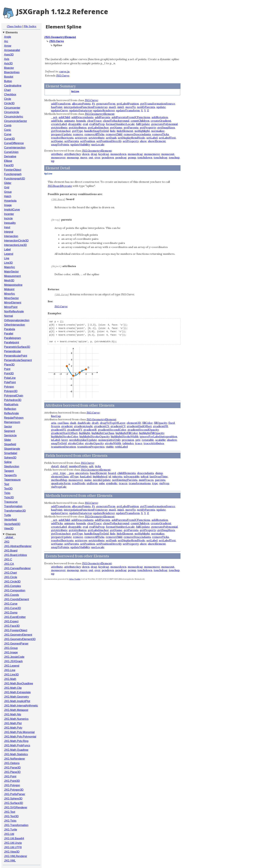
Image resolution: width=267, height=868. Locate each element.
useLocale (98, 144)
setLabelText (167, 138)
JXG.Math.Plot (13, 723)
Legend (9, 254)
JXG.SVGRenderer (16, 807)
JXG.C (8, 559)
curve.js (64, 71)
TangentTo (10, 475)
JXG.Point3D (12, 781)
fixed (172, 423)
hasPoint (57, 107)
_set (54, 117)
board (112, 473)
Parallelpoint (12, 342)
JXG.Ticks (10, 821)
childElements (127, 473)
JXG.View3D (12, 852)
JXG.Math (10, 679)
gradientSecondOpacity (143, 430)
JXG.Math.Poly (13, 728)
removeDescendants (137, 134)
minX (121, 107)
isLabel (56, 440)
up (53, 161)
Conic (8, 130)
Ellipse (8, 161)
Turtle (7, 515)
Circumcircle (12, 112)
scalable (160, 440)
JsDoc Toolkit (75, 579)
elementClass (60, 476)
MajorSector (11, 272)
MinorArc (10, 294)
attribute (57, 154)
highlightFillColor (127, 433)
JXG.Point (10, 776)
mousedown (118, 154)
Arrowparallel (12, 50)
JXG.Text (10, 812)
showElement (157, 141)
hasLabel (86, 476)
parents (160, 480)
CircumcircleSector (15, 121)
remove (78, 134)
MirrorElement (13, 303)
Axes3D (9, 55)
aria (54, 423)
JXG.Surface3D (14, 803)
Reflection (10, 409)
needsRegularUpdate (83, 440)
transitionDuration (64, 447)
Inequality (10, 223)
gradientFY (75, 430)
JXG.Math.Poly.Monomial (19, 732)
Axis (7, 59)
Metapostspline (13, 285)
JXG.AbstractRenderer (18, 546)
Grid (7, 187)
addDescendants (82, 117)
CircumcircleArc (14, 117)
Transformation (13, 506)
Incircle (8, 218)
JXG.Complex (13, 586)
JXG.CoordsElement (17, 599)
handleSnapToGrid (96, 131)
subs (102, 483)
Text (7, 484)
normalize (158, 131)
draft (95, 423)
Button (8, 81)
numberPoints (78, 466)
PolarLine (10, 378)
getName (116, 127)
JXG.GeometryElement (18, 635)
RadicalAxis (11, 404)
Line (7, 258)
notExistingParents (125, 480)
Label (7, 249)
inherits (117, 476)
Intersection (11, 236)
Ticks (7, 493)
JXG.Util (9, 834)
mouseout (168, 154)
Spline (8, 462)
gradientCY (118, 426)
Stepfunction (12, 466)
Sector (8, 427)
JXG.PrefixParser (15, 794)
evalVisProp (97, 124)
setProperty (131, 141)
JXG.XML (10, 861)
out (91, 157)
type (155, 483)
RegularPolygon (14, 418)
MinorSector (11, 298)
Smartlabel (11, 453)
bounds (81, 121)
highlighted (100, 476)
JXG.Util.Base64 (14, 838)
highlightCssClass (103, 433)
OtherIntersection (15, 325)
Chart (7, 90)
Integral (9, 232)
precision (128, 440)
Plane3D (9, 365)
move (84, 157)
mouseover (58, 157)
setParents (72, 141)
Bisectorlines (12, 72)
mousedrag (135, 154)
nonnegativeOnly (109, 440)
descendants (146, 473)
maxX (112, 107)
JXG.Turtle (11, 830)
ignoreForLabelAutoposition (158, 436)
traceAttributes (154, 443)
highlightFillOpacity (152, 433)
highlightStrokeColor (65, 436)
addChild (64, 117)
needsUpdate (102, 480)
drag (94, 154)
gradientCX (102, 426)
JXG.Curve (11, 604)
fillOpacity (160, 423)
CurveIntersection (15, 148)
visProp (164, 483)
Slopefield (10, 444)
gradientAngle (83, 426)
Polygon (9, 387)
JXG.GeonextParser (16, 644)
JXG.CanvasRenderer (17, 568)
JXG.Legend (12, 666)
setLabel (152, 138)
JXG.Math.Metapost (16, 710)
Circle (8, 99)
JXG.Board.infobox (15, 555)
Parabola (10, 329)
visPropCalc (59, 487)
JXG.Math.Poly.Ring (16, 741)
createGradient (161, 121)
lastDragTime (159, 476)
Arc (6, 41)
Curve (8, 134)
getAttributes (78, 127)
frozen (56, 426)
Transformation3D (15, 511)
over (97, 157)
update (161, 107)
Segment (10, 431)
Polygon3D (11, 391)
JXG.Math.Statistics (16, 754)
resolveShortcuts (62, 138)
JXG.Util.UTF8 (13, 847)
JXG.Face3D (12, 626)
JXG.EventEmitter (15, 617)
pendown (108, 157)
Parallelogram (13, 338)
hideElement (125, 131)
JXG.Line (10, 670)
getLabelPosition (128, 104)
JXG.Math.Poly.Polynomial (20, 737)
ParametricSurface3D (17, 347)
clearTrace (94, 121)
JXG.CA (9, 564)
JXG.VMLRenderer (16, 856)
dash (73, 423)
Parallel (9, 334)
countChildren (140, 121)
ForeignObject (13, 170)
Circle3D (9, 103)
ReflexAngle (11, 413)
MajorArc (10, 267)
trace (139, 443)
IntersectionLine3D (15, 245)
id (110, 476)
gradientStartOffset (64, 433)
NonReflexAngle (14, 311)
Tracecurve (11, 502)
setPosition (88, 141)
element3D (134, 423)
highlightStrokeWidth (125, 436)
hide (113, 131)
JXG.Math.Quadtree (16, 750)
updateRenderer (104, 110)
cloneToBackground (116, 121)
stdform (92, 483)
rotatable (148, 440)
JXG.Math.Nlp (13, 714)
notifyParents (146, 107)
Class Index (14, 26)
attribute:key (72, 154)
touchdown (145, 157)
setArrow (81, 138)
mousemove (152, 154)
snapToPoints (60, 144)
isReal (145, 476)
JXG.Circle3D (12, 582)
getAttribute (59, 127)
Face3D (9, 165)
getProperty (148, 127)
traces (123, 483)
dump (159, 473)
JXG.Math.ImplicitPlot (17, 701)
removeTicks (161, 134)
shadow (172, 440)
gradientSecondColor (112, 430)
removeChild (114, 134)
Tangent (9, 471)
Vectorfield (10, 520)
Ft (93, 104)
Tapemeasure (12, 480)
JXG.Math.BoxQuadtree (19, 683)
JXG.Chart (10, 573)
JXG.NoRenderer (15, 759)
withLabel (121, 447)
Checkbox (10, 94)
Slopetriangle (12, 449)
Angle (8, 37)
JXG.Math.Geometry (17, 697)
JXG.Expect (11, 621)
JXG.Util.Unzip (13, 843)
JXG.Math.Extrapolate (17, 692)
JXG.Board (11, 551)
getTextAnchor (61, 131)
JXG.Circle (11, 577)
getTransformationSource (158, 104)
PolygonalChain (14, 396)
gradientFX (58, 430)
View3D (9, 528)
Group (8, 192)
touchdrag (160, 157)
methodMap (59, 480)
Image (8, 205)
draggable (75, 124)
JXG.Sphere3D (13, 799)
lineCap (56, 416)
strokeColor (76, 443)
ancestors (82, 473)
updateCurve (60, 110)
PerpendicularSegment (18, 360)
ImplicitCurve (12, 210)
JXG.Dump (11, 613)
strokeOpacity (94, 443)
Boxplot (9, 77)
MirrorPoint (11, 307)
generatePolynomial (164, 124)
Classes (11, 534)
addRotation (160, 117)
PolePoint (10, 382)
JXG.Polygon (12, 785)
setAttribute (97, 138)
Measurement (12, 276)
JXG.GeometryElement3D (20, 639)
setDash (111, 138)
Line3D (8, 263)
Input (7, 227)
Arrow (8, 46)
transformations (140, 483)
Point (7, 369)
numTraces (146, 480)
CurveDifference (14, 143)
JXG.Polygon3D (14, 790)
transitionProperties (91, 447)
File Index (30, 26)
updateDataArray (81, 110)
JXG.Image (11, 652)
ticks (98, 466)
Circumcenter (12, 108)
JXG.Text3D (11, 816)
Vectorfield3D (12, 524)
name (88, 480)
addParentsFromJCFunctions (131, 117)
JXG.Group (11, 648)
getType (77, 131)
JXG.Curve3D (13, 608)
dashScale (84, 423)
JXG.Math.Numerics (16, 719)
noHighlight (142, 131)
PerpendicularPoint (16, 356)
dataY (64, 466)
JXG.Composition (15, 590)
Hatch (8, 196)
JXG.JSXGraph (13, 661)
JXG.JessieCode (14, 657)
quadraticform (61, 483)
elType (74, 476)
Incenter (9, 214)
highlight (85, 433)
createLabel (59, 124)
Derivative (10, 156)
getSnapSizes (166, 127)
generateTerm (106, 104)
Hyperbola (10, 201)
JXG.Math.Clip (13, 688)
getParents (131, 127)
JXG (7, 542)
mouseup (73, 157)
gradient (67, 426)
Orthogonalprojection (17, 320)
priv (138, 440)
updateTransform (128, 110)
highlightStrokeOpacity (95, 436)
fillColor (147, 423)
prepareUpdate (61, 134)
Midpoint (9, 289)
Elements (12, 32)
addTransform (61, 104)
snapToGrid (59, 443)
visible (110, 447)
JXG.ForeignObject (16, 630)
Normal (9, 316)
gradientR (90, 430)
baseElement (98, 473)
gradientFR (160, 426)
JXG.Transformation (16, 825)
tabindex (128, 443)
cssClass (63, 423)
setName (57, 141)
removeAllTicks (94, 134)
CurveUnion (11, 152)
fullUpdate (143, 124)
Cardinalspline (13, 86)
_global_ (9, 537)
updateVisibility (80, 144)
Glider (8, 183)
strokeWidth (113, 443)
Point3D (9, 373)
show (143, 141)
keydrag (104, 154)
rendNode (79, 483)
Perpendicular (13, 351)
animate (70, 121)
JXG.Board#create (60, 186)
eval (85, 124)
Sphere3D (10, 458)
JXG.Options (12, 763)
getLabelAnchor (98, 127)
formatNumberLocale (120, 124)
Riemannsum (12, 422)
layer (65, 440)
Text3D (8, 489)
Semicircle (10, 435)
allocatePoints (81, 104)
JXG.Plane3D (12, 772)
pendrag (121, 157)
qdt (91, 466)
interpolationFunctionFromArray (86, 107)
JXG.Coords (11, 595)
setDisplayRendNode (131, 138)
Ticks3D (9, 497)
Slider (8, 440)
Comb (8, 125)
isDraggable (132, 476)
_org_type (58, 473)
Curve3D (9, 139)
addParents (103, 117)
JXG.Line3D (11, 675)
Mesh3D (9, 280)
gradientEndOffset (139, 426)
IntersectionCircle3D (16, 241)
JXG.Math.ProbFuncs (17, 745)
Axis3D (8, 63)
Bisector (9, 68)
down (86, 154)
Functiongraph (13, 174)
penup (132, 157)
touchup (174, 157)
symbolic (112, 483)
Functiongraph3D (15, 179)
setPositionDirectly (109, 141)
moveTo (131, 107)
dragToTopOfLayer (113, 423)
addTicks (57, 121)
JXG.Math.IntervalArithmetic (21, 706)
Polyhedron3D (13, 400)
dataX (55, 466)
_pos (70, 473)
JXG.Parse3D (12, 768)
